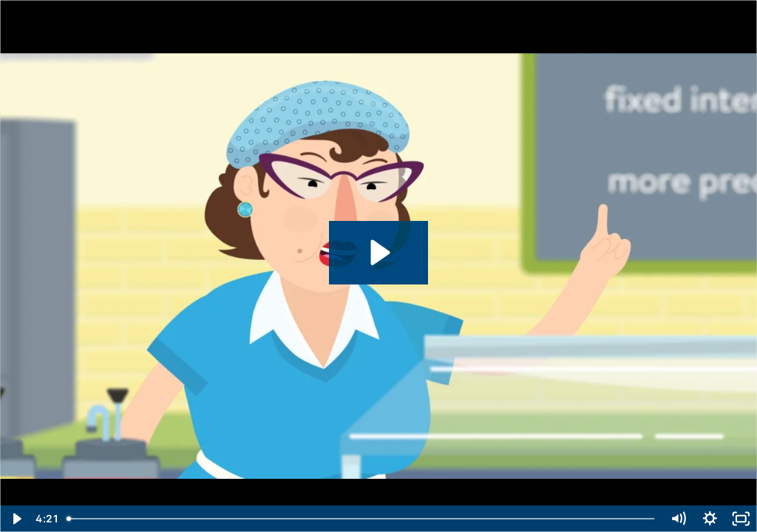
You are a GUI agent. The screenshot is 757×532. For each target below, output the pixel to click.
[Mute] (678, 519)
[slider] (362, 519)
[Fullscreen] (741, 519)
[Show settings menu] (710, 519)
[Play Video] (16, 519)
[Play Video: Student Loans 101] (378, 252)
